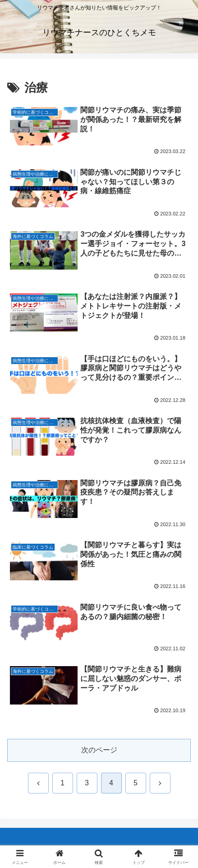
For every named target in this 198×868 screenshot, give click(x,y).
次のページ (99, 750)
